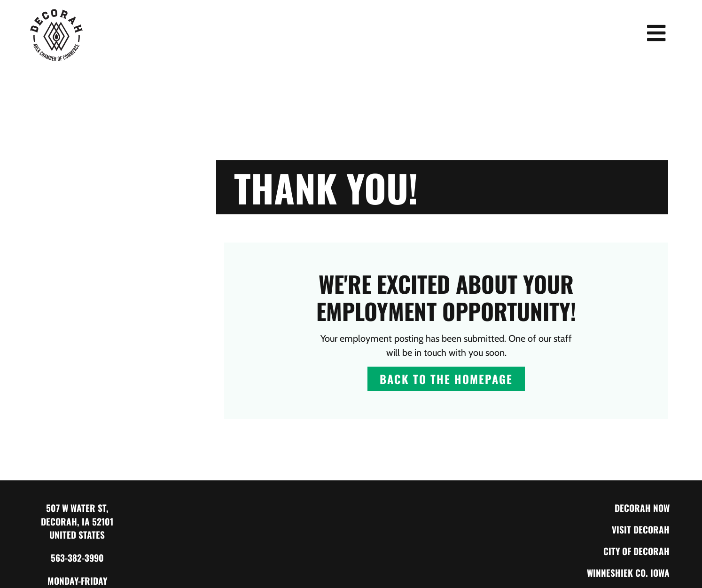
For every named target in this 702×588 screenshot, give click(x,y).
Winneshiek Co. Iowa (628, 573)
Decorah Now (642, 508)
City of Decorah (636, 551)
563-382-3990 (77, 558)
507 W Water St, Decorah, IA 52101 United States (77, 521)
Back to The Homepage (446, 379)
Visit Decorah (641, 529)
